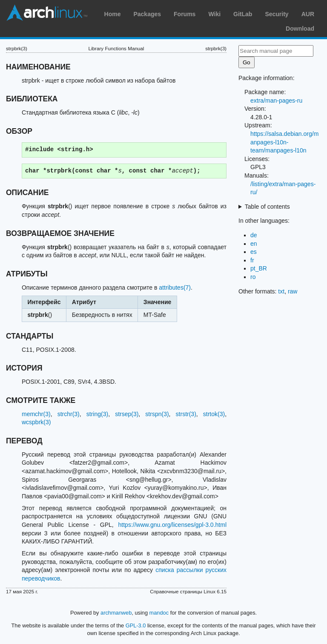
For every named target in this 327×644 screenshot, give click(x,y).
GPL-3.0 (136, 625)
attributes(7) (175, 287)
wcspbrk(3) (36, 422)
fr (252, 260)
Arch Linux (47, 13)
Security (277, 14)
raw (293, 291)
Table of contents (267, 207)
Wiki (214, 14)
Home (113, 14)
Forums (185, 14)
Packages (147, 14)
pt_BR (259, 268)
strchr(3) (69, 414)
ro (253, 277)
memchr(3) (36, 414)
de (254, 235)
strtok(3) (214, 414)
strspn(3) (157, 414)
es (254, 252)
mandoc (159, 613)
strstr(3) (186, 414)
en (254, 244)
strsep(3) (127, 414)
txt (281, 291)
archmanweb (116, 613)
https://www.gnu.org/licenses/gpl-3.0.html (172, 525)
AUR (308, 14)
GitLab (243, 14)
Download (300, 29)
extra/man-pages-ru (276, 101)
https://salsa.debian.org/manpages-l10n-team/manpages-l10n (284, 142)
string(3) (97, 414)
